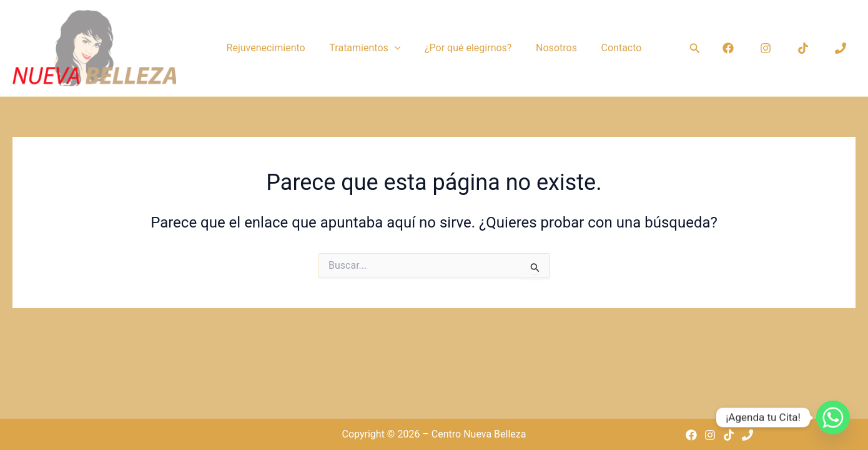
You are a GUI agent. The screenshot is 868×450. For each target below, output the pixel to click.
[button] (398, 48)
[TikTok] (803, 48)
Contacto (613, 48)
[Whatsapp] (833, 417)
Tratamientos (369, 48)
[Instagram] (766, 48)
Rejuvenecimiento (274, 48)
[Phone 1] (841, 48)
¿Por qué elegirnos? (468, 48)
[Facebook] (728, 48)
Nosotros (552, 48)
